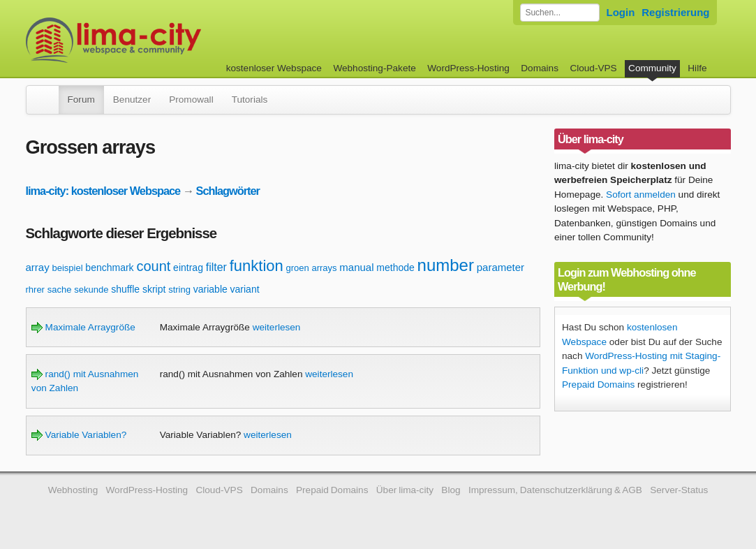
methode (395, 268)
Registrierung (675, 12)
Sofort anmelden (641, 195)
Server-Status (679, 490)
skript (154, 289)
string (179, 290)
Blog (451, 490)
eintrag (188, 268)
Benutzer (132, 100)
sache (60, 290)
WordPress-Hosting (468, 68)
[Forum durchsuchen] (560, 13)
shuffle (125, 289)
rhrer (35, 290)
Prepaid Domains (598, 385)
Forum (81, 100)
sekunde (91, 290)
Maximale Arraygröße (83, 327)
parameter (501, 267)
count (153, 266)
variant (245, 289)
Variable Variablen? (79, 435)
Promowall (191, 100)
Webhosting (73, 490)
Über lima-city (405, 490)
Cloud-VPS (593, 68)
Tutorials (250, 100)
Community (652, 68)
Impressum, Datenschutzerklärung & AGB (555, 490)
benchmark (109, 268)
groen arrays (312, 268)
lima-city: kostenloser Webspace (103, 191)
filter (216, 267)
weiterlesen (277, 327)
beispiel (67, 268)
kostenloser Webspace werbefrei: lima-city (165, 40)
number (446, 265)
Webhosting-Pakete (374, 68)
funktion (257, 266)
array (38, 267)
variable (210, 289)
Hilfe (697, 68)
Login (621, 12)
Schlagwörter (228, 191)
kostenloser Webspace (274, 68)
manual (356, 267)
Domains (540, 68)
